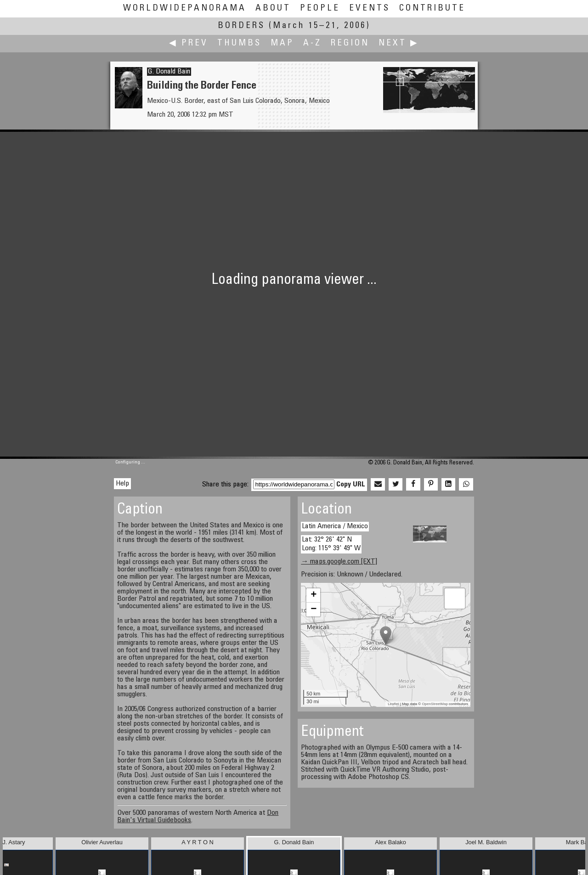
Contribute (432, 8)
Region (350, 43)
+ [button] (314, 595)
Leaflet (393, 704)
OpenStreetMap (435, 704)
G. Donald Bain (169, 72)
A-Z (312, 43)
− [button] (314, 610)
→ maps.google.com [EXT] (339, 562)
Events (370, 8)
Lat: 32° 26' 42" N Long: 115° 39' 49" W (331, 544)
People (320, 8)
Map (282, 43)
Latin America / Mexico (335, 526)
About (273, 8)
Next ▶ (399, 43)
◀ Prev (189, 43)
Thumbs (239, 43)
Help (122, 484)
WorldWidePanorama (185, 8)
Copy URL (351, 485)
